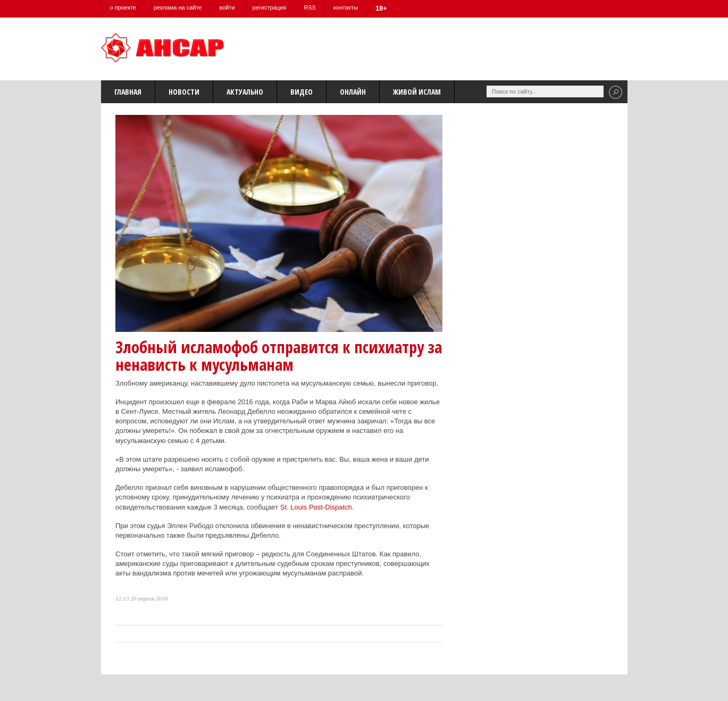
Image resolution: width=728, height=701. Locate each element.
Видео (302, 92)
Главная (128, 92)
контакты (346, 7)
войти (227, 7)
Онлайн (353, 92)
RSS (310, 7)
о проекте (123, 7)
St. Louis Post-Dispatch (316, 507)
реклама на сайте (178, 7)
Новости (184, 92)
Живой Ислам (417, 92)
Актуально (245, 92)
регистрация (270, 7)
